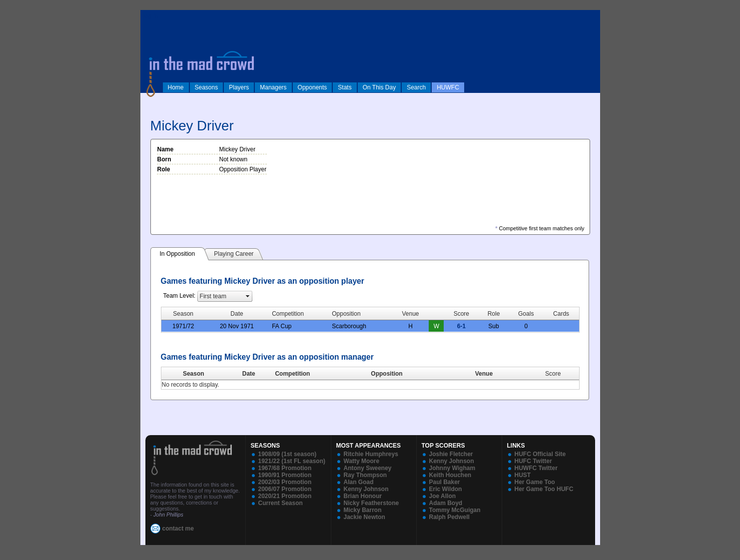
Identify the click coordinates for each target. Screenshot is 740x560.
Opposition (386, 374)
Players (239, 87)
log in (151, 16)
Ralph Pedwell (449, 517)
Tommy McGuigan (455, 510)
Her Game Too (535, 482)
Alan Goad (359, 482)
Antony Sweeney (368, 468)
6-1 (461, 326)
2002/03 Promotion (285, 482)
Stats (345, 87)
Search (416, 87)
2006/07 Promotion (285, 489)
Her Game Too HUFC (544, 489)
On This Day (379, 87)
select (248, 296)
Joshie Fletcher (451, 454)
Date (249, 374)
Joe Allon (443, 496)
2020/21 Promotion (285, 496)
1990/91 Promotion (285, 475)
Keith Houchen (450, 475)
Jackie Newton (365, 517)
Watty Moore (362, 461)
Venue (484, 374)
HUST (523, 475)
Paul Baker (445, 482)
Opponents (313, 87)
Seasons (207, 87)
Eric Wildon (446, 489)
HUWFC (448, 87)
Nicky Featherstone (371, 503)
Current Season (281, 503)
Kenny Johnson (366, 489)
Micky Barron (363, 510)
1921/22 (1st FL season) (292, 461)
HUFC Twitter (533, 461)
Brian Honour (363, 496)
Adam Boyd (446, 503)
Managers (273, 87)
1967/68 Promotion (285, 468)
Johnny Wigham (452, 468)
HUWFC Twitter (536, 468)
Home (176, 87)
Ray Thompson (366, 475)
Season (194, 374)
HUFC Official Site (540, 454)
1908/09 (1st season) (288, 454)
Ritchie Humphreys (371, 454)
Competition (292, 374)
